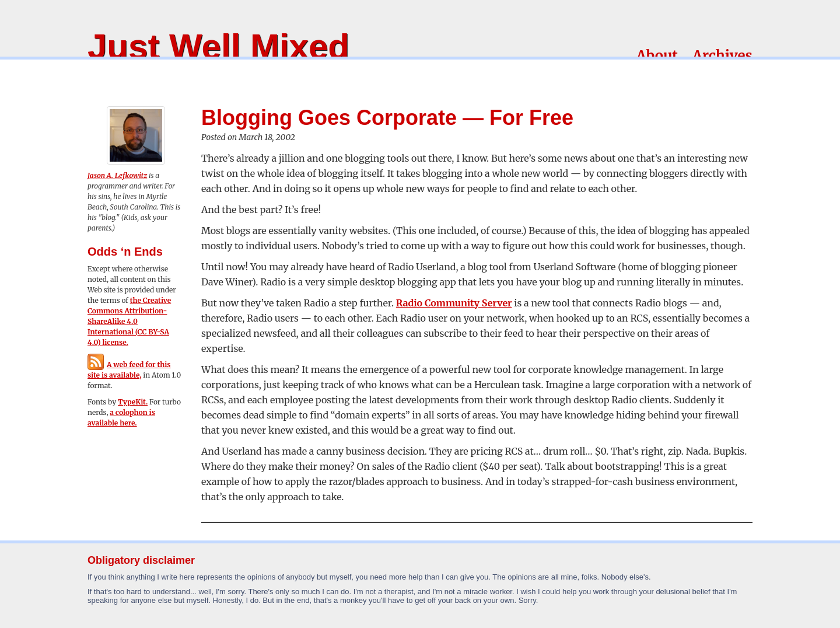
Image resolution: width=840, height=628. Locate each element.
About (657, 56)
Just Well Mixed (218, 46)
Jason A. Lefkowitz (117, 175)
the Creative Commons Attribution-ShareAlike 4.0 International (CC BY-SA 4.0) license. (129, 321)
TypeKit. (133, 402)
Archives (722, 56)
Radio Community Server (454, 303)
